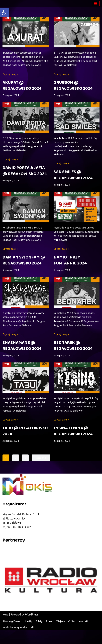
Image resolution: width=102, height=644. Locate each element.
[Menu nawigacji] (96, 3)
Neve (5, 628)
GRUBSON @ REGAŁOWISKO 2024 (73, 86)
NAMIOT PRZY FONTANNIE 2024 (70, 267)
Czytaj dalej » (10, 79)
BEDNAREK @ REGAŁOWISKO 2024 (73, 358)
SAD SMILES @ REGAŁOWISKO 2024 (73, 181)
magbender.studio (24, 641)
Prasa (50, 635)
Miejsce (62, 635)
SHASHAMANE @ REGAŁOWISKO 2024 (22, 354)
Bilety (40, 635)
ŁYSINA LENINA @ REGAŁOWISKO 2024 (73, 444)
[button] (4, 13)
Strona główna (11, 635)
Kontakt (86, 635)
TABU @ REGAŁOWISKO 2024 (25, 444)
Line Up (28, 635)
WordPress (32, 628)
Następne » (41, 471)
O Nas (74, 635)
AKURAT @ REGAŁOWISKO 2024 (22, 91)
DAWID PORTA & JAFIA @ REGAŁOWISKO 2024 (25, 177)
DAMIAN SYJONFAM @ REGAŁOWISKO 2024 (24, 267)
